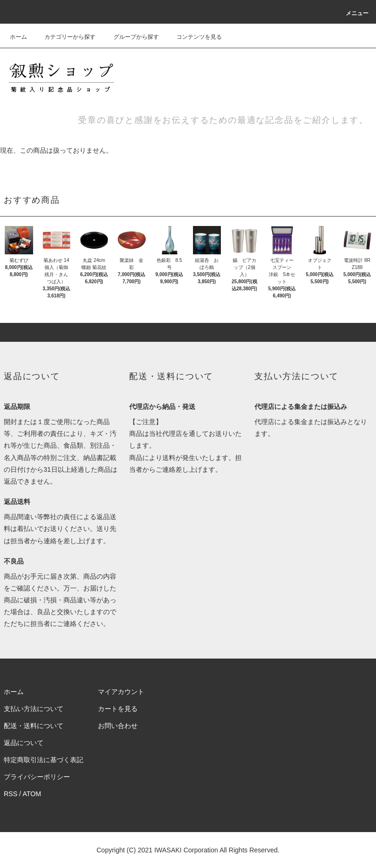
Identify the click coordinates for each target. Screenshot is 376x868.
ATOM (32, 794)
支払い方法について (34, 709)
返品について (24, 743)
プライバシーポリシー (37, 777)
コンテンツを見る (193, 37)
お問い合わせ (118, 726)
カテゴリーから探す (64, 37)
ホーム (18, 37)
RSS (11, 794)
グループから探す (131, 37)
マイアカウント (121, 692)
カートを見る (118, 709)
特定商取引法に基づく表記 (44, 760)
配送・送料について (34, 726)
